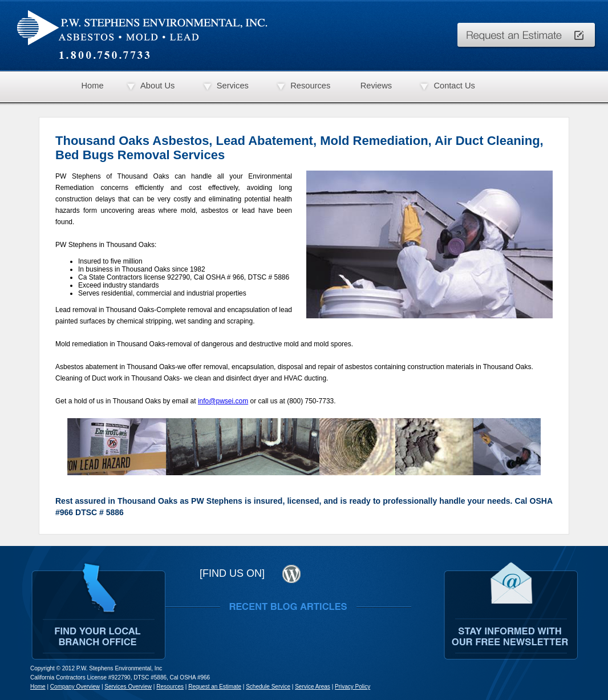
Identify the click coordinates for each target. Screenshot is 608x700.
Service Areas (313, 687)
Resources (310, 86)
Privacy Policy (352, 687)
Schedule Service (268, 687)
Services (233, 86)
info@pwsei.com (223, 401)
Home (92, 86)
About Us (157, 86)
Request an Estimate (215, 687)
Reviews (376, 86)
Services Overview (128, 687)
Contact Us (454, 86)
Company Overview (75, 687)
